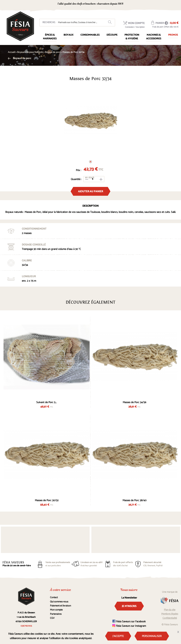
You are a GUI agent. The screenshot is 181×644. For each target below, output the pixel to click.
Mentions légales (170, 614)
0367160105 (147, 4)
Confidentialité (170, 618)
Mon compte (56, 610)
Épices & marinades (50, 37)
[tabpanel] (90, 121)
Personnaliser (152, 636)
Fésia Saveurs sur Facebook (129, 622)
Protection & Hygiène (132, 37)
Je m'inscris (129, 606)
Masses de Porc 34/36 (135, 402)
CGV (52, 618)
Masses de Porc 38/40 (135, 500)
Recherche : (49, 22)
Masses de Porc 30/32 (47, 500)
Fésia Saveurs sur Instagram (129, 626)
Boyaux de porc (20, 58)
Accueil (12, 52)
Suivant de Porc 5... (47, 402)
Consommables (90, 35)
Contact (54, 598)
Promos (173, 35)
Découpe (112, 35)
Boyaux (68, 35)
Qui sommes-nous (59, 602)
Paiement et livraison (60, 606)
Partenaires (56, 614)
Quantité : (76, 179)
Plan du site (170, 610)
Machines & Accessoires (154, 37)
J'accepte (118, 636)
